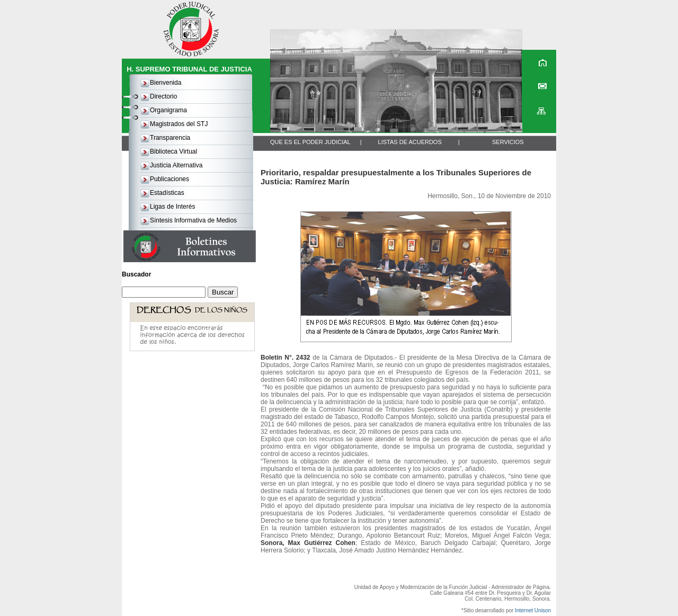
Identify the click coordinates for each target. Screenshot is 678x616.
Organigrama (168, 110)
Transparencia (170, 138)
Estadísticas (167, 193)
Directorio (163, 96)
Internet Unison (533, 610)
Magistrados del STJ (179, 124)
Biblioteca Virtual (173, 151)
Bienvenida (166, 83)
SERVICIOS (508, 142)
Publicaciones (169, 179)
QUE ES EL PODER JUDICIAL (310, 142)
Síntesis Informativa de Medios (193, 220)
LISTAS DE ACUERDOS (410, 142)
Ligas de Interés (172, 207)
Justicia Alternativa (176, 165)
